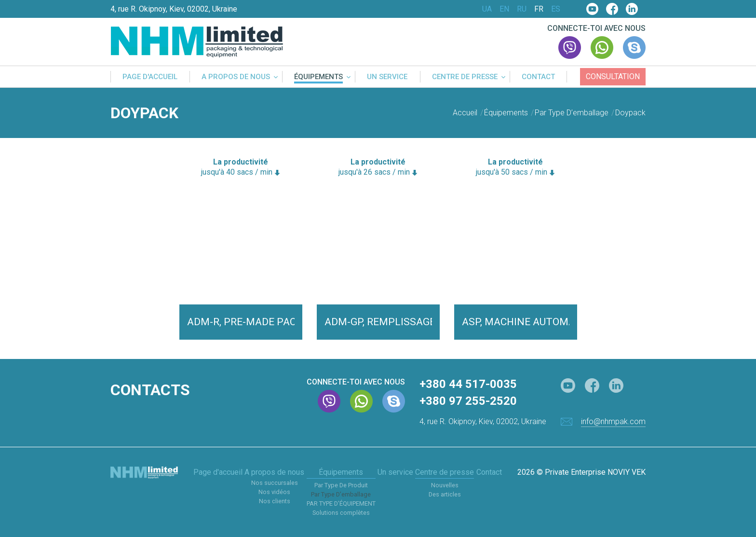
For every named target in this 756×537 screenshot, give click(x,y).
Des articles (445, 494)
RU (522, 9)
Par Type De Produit (341, 485)
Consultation (613, 76)
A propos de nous (236, 77)
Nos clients (275, 501)
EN (504, 9)
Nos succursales (275, 483)
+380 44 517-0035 (468, 384)
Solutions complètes (341, 513)
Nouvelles (445, 485)
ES (556, 9)
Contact (538, 77)
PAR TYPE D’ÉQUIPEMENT (341, 503)
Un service (387, 77)
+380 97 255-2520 (468, 401)
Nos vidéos (274, 492)
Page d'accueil (150, 77)
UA (487, 9)
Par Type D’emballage (341, 494)
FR (539, 9)
